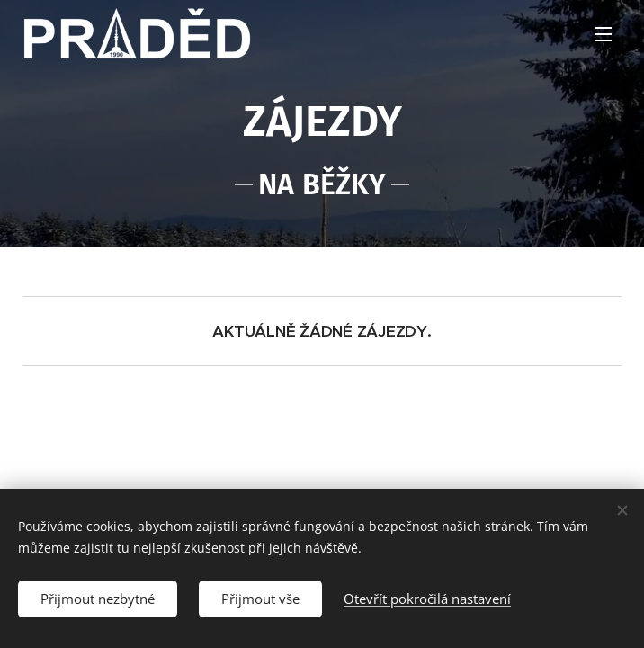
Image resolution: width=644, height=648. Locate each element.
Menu (604, 34)
